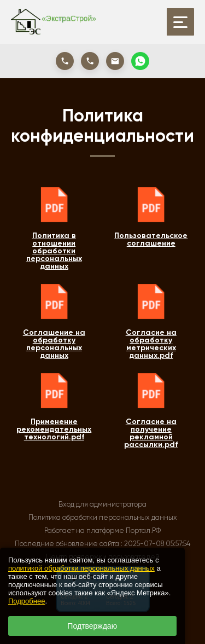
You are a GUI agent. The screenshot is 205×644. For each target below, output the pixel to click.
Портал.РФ (143, 530)
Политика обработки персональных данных (103, 517)
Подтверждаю (92, 626)
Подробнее (27, 601)
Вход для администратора (102, 504)
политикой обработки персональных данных (81, 568)
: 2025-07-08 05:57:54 (156, 544)
